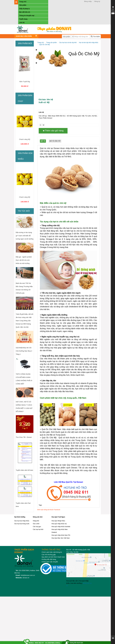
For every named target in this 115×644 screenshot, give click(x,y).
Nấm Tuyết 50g (25, 82)
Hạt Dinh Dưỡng (20, 517)
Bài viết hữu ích (25, 12)
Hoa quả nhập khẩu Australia (61, 527)
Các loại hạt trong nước (22, 524)
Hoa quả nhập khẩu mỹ (59, 524)
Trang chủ (23, 2)
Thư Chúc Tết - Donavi (24, 437)
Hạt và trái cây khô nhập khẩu (89, 43)
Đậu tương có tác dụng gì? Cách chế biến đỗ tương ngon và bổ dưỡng (25, 236)
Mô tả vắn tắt (55, 141)
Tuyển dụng (23, 19)
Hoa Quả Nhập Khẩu (58, 521)
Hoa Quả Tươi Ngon (58, 517)
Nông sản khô (38, 517)
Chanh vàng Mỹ (25, 139)
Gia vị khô (36, 524)
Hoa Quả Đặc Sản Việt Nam (61, 538)
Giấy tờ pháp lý (25, 9)
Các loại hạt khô (38, 529)
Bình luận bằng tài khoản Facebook (49, 510)
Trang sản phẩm (52, 43)
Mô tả (43, 141)
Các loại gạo (37, 527)
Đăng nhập (88, 1)
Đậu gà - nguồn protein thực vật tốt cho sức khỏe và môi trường (24, 260)
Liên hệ (22, 23)
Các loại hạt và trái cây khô (68, 43)
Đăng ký (97, 1)
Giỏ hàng (113, 10)
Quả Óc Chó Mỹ (45, 45)
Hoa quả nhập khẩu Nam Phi (61, 535)
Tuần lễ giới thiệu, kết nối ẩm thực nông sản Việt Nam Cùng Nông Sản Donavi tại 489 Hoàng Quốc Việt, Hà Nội (25, 321)
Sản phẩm (23, 5)
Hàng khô (36, 521)
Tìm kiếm (95, 37)
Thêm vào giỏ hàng (53, 131)
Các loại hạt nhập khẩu (22, 521)
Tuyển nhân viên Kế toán (25, 470)
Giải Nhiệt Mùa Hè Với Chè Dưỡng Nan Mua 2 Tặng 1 (24, 351)
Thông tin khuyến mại (27, 16)
